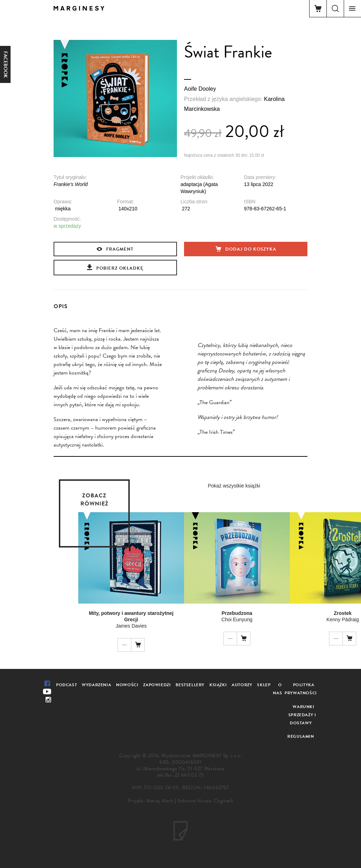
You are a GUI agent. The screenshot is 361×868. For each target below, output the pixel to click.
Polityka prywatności (301, 689)
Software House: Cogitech (205, 801)
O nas (277, 689)
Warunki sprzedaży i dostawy (302, 715)
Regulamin (301, 736)
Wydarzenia (96, 685)
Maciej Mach (160, 801)
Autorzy (242, 685)
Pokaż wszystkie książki (234, 486)
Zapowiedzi (157, 685)
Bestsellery (190, 685)
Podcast (66, 685)
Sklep (264, 685)
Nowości (127, 685)
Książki (218, 685)
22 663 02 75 (189, 775)
